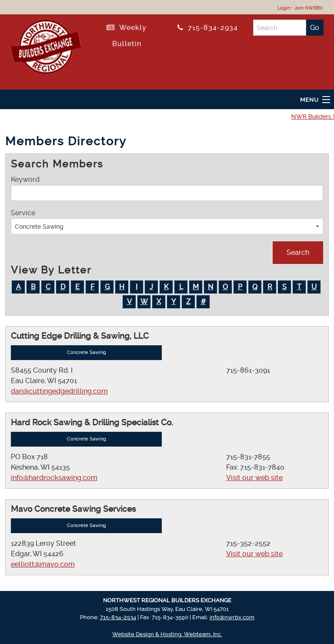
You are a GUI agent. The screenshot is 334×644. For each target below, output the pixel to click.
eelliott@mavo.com (43, 564)
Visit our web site (254, 478)
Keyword (167, 188)
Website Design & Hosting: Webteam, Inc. (167, 634)
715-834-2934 (208, 28)
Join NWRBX (309, 8)
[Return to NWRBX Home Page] (46, 45)
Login (284, 8)
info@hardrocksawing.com (54, 478)
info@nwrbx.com (232, 617)
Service (167, 222)
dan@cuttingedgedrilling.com (59, 391)
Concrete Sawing (87, 352)
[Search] (280, 28)
